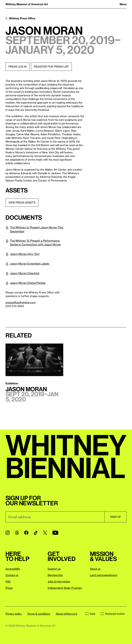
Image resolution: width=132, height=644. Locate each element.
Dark (90, 614)
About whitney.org (67, 614)
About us (95, 569)
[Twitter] (45, 533)
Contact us (12, 575)
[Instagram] (8, 533)
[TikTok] (36, 533)
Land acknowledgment (104, 575)
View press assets (22, 202)
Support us (54, 569)
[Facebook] (26, 533)
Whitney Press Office (22, 18)
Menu (123, 4)
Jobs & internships (59, 581)
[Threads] (17, 533)
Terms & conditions (39, 614)
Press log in (18, 67)
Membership (55, 575)
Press (9, 588)
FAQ (8, 581)
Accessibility (13, 569)
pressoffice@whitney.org (20, 302)
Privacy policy (14, 614)
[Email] (55, 517)
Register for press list (51, 67)
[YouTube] (55, 533)
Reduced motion (113, 614)
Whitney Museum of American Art (27, 4)
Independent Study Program (65, 588)
